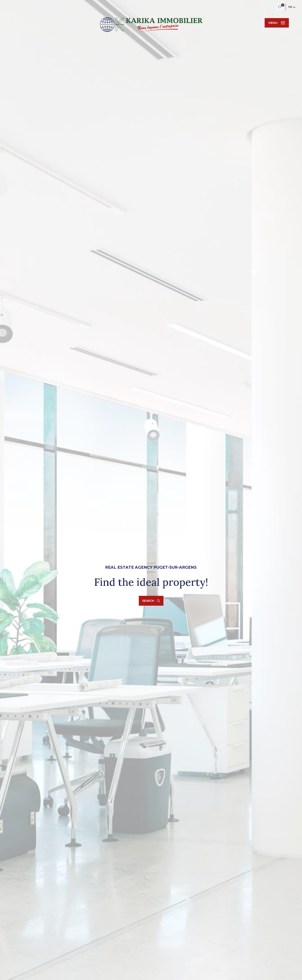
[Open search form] (151, 601)
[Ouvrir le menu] (277, 23)
